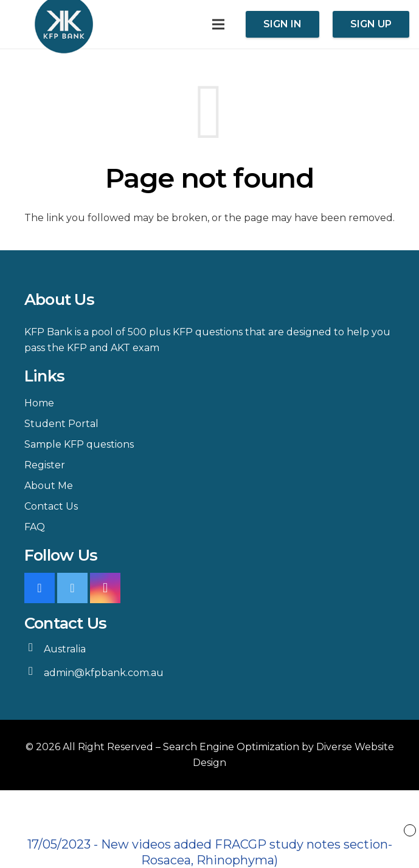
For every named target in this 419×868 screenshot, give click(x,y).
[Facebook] (40, 588)
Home (39, 403)
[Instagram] (105, 588)
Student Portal (61, 424)
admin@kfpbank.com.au (104, 673)
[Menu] (218, 24)
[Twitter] (72, 588)
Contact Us (51, 506)
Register (45, 465)
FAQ (35, 527)
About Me (49, 486)
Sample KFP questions (79, 444)
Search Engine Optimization (231, 747)
